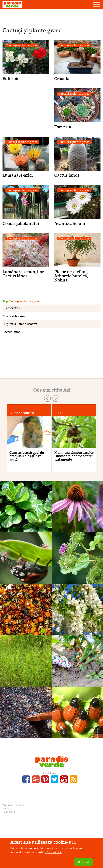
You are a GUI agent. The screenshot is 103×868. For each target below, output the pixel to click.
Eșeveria (63, 127)
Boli (58, 413)
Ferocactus (12, 308)
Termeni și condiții (13, 805)
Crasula (62, 79)
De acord (83, 862)
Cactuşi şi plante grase (22, 45)
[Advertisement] (52, 18)
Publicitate (9, 812)
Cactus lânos (67, 175)
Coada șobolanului (21, 224)
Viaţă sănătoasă (22, 413)
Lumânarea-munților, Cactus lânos (24, 274)
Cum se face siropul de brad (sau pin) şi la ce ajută (27, 456)
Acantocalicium (70, 224)
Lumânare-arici (18, 175)
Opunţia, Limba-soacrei (21, 324)
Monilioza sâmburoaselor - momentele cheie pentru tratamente (74, 456)
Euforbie (11, 79)
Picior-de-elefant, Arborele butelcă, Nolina (71, 276)
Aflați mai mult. (54, 852)
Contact (7, 809)
